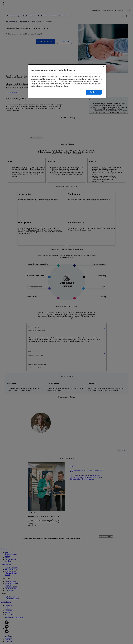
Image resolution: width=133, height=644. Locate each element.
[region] (67, 81)
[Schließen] (104, 67)
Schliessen (94, 92)
